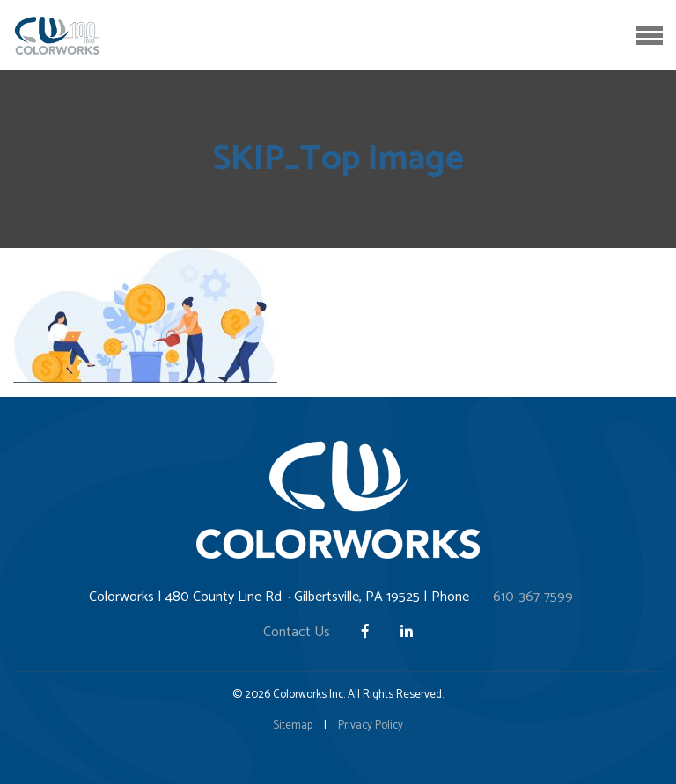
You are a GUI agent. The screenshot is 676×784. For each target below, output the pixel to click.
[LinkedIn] (407, 632)
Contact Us (297, 632)
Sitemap (293, 725)
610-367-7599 (533, 597)
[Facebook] (367, 632)
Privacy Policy (371, 725)
